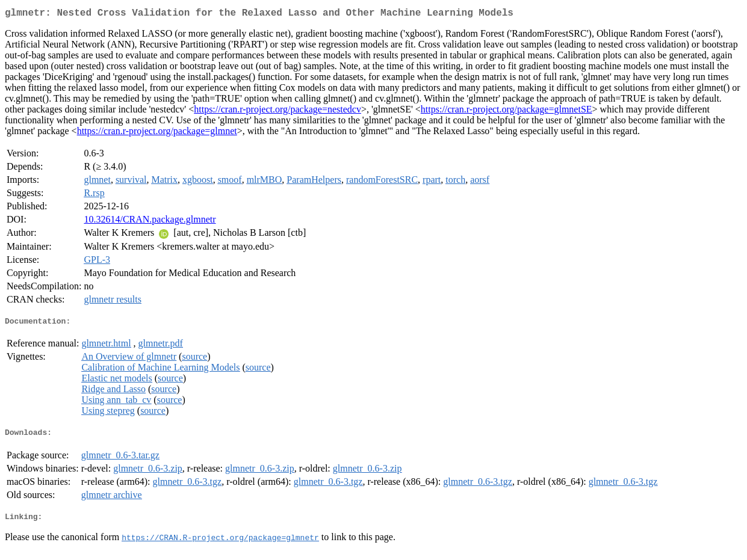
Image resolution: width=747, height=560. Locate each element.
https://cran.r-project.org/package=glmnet (157, 133)
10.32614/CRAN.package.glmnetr (150, 222)
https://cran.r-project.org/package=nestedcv (277, 112)
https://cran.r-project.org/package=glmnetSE (507, 112)
